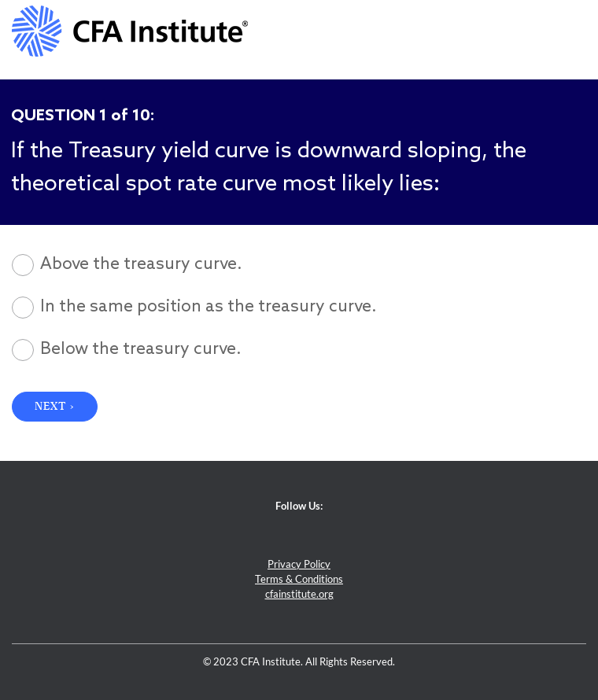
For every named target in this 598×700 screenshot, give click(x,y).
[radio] (299, 265)
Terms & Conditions (299, 579)
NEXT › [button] (55, 407)
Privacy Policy (299, 564)
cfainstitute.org (299, 594)
